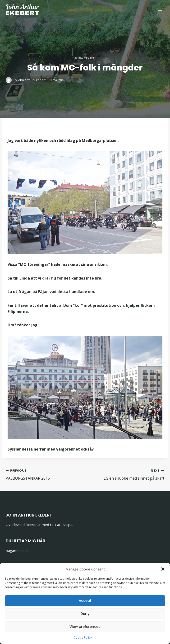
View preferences (85, 627)
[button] (163, 569)
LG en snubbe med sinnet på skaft (127, 474)
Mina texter (85, 58)
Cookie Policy (83, 637)
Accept (85, 601)
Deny (85, 614)
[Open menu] (160, 12)
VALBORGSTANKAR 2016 (44, 474)
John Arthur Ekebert (32, 80)
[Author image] (9, 80)
